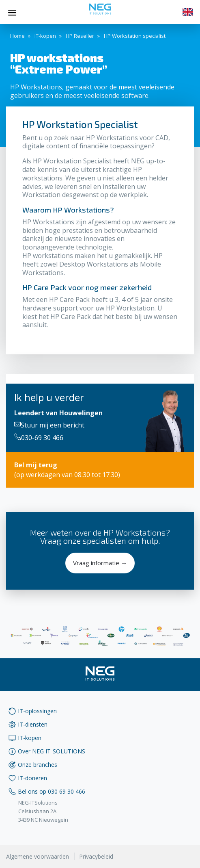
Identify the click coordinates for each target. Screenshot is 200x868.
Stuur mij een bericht (49, 425)
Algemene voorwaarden (38, 856)
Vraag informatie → (100, 563)
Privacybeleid (96, 856)
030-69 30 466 (39, 438)
